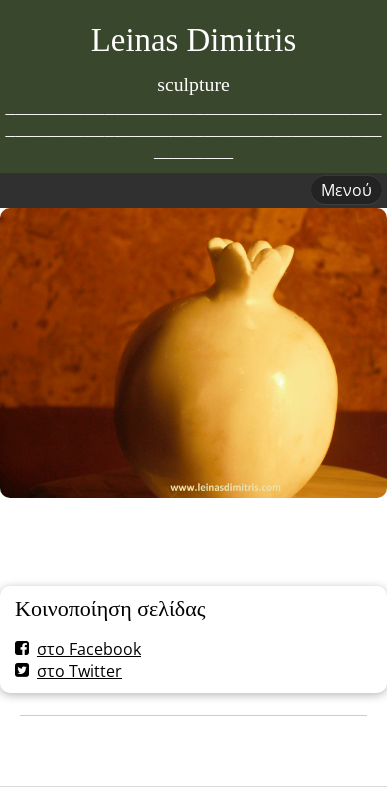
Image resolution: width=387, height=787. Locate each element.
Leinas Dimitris (194, 40)
